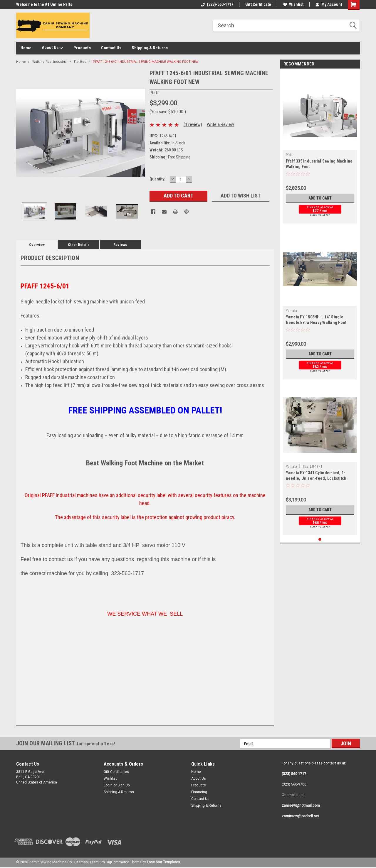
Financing (199, 792)
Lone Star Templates (163, 862)
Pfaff (289, 155)
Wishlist (293, 4)
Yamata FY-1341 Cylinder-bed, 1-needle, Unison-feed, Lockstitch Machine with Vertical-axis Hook (316, 478)
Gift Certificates (116, 772)
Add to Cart (320, 198)
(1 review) (193, 124)
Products (82, 48)
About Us (52, 48)
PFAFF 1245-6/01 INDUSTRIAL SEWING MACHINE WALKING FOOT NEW (146, 62)
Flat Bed (80, 62)
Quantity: (157, 179)
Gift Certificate (258, 4)
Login (108, 785)
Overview (37, 245)
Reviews (120, 245)
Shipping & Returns (150, 48)
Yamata (292, 311)
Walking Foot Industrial (50, 62)
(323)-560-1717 (217, 4)
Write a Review (220, 124)
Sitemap (81, 862)
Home (26, 48)
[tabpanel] (320, 148)
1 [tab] (320, 539)
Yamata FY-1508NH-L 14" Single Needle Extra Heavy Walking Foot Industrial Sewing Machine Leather (318, 322)
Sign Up (124, 785)
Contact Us (111, 48)
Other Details (79, 245)
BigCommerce (117, 862)
